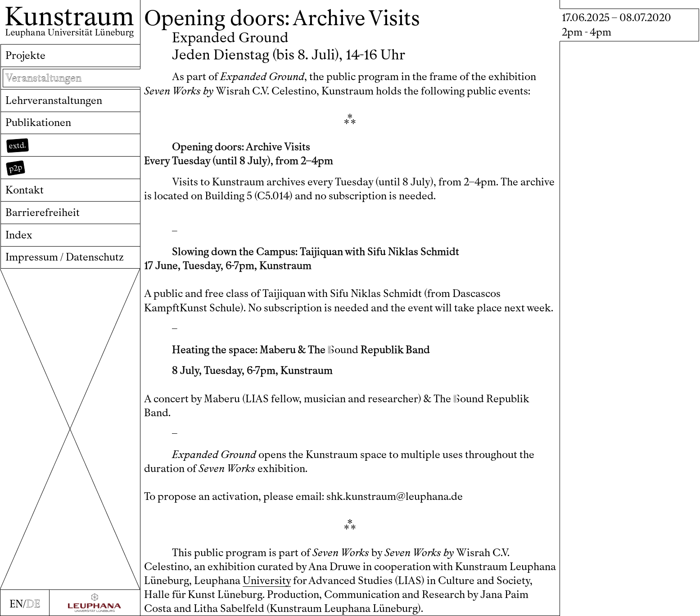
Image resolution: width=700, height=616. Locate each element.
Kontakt (25, 190)
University (267, 581)
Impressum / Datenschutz (65, 257)
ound (343, 350)
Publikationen (38, 123)
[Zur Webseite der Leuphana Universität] (95, 603)
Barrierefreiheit (43, 213)
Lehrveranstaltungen (54, 101)
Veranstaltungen (43, 78)
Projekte (25, 56)
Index (19, 235)
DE (33, 604)
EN (16, 604)
